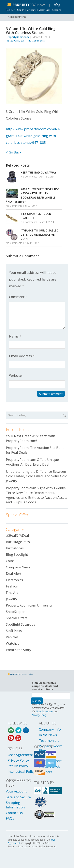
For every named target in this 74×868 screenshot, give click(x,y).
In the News (48, 735)
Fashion (12, 586)
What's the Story (19, 650)
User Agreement (45, 711)
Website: (16, 376)
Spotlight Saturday (21, 624)
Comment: (18, 297)
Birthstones (15, 548)
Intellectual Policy (22, 771)
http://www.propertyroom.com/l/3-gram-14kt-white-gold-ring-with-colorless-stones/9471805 (33, 136)
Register (10, 10)
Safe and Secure (18, 797)
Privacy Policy (39, 715)
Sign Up (37, 701)
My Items (31, 10)
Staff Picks (14, 631)
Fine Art (12, 593)
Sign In (21, 10)
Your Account (16, 791)
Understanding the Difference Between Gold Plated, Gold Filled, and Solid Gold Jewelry (37, 476)
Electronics (14, 580)
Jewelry (12, 599)
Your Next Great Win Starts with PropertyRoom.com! (30, 438)
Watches (13, 643)
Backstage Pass (18, 542)
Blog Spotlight (17, 554)
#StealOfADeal (15, 41)
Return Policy (18, 766)
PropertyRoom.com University (29, 605)
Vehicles (12, 637)
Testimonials (49, 740)
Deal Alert (14, 573)
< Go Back (14, 152)
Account (56, 10)
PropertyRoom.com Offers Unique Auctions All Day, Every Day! (32, 462)
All (17, 17)
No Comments (36, 41)
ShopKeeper (15, 612)
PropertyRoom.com (17, 37)
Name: (15, 336)
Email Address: (22, 356)
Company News (18, 567)
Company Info (50, 729)
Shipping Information (15, 805)
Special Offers (17, 618)
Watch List (44, 10)
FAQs (10, 818)
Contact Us (14, 813)
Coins (10, 561)
